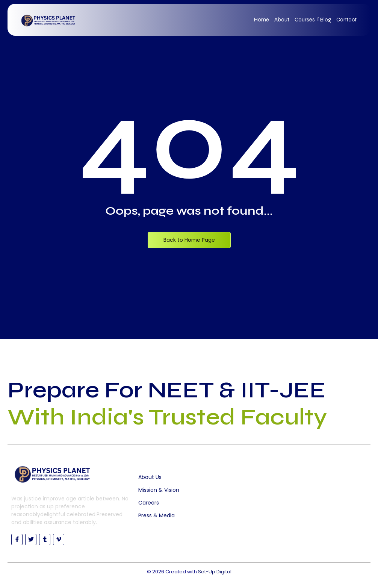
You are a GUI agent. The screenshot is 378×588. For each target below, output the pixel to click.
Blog (326, 20)
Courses (306, 20)
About (282, 20)
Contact (346, 20)
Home (262, 20)
